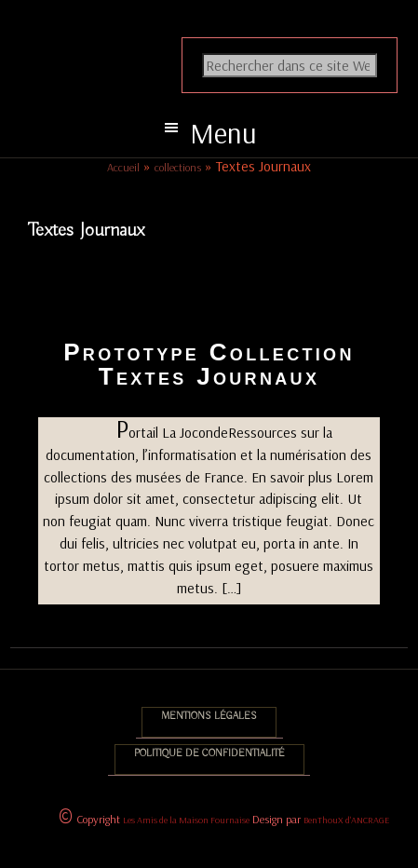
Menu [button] (223, 133)
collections (178, 167)
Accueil (123, 167)
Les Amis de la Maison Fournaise (186, 820)
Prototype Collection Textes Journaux (209, 364)
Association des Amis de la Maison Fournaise (223, 34)
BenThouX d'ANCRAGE (346, 820)
